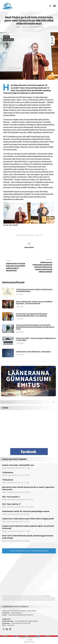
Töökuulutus (8, 472)
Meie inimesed (9, 40)
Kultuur (6, 37)
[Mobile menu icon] (54, 6)
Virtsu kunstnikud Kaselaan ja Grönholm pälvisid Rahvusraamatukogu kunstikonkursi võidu (35, 327)
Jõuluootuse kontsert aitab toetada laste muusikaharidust (34, 291)
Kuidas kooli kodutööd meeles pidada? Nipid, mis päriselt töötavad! (28, 527)
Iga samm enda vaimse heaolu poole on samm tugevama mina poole (28, 488)
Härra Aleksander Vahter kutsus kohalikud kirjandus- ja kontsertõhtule (34, 303)
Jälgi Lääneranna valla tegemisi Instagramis (29, 551)
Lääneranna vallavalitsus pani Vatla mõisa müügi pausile (28, 519)
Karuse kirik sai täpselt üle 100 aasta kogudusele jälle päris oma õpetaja (32, 315)
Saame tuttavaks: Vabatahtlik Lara (18, 465)
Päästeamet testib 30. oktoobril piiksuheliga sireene (26, 511)
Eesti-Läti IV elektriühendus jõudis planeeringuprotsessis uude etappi (28, 537)
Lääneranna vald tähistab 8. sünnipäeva (33, 352)
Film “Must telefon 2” (12, 504)
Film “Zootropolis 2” (11, 497)
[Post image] (9, 292)
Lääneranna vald (29, 642)
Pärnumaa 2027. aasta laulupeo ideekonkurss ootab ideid (36, 339)
